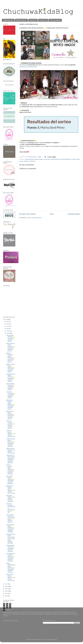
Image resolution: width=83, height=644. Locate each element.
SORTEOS (33, 20)
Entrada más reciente (28, 214)
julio (8, 321)
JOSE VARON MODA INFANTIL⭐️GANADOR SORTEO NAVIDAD (10, 528)
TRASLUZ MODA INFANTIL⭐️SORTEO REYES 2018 (11, 434)
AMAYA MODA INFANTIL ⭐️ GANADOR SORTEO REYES (11, 387)
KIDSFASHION (55, 159)
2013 (7, 593)
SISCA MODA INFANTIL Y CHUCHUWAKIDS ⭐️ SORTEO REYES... (11, 519)
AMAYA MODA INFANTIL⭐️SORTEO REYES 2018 (11, 451)
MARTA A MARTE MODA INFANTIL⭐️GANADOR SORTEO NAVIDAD (10, 469)
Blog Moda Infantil (33, 159)
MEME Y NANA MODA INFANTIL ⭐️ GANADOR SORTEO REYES (11, 368)
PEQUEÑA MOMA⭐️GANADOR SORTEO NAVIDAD (10, 499)
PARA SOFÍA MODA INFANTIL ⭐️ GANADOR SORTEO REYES (11, 415)
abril (8, 329)
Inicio (52, 214)
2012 (7, 596)
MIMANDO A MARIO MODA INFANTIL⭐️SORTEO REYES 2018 (11, 490)
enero (8, 333)
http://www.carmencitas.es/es (28, 67)
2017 (7, 584)
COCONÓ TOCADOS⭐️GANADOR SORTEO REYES (11, 395)
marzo (8, 331)
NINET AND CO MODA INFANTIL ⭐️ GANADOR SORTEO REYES (11, 347)
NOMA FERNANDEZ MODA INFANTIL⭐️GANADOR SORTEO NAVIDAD (11, 568)
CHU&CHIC (43, 20)
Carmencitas (47, 159)
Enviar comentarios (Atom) (34, 218)
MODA (74, 159)
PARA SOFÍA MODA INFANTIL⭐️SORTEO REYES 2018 (11, 577)
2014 (7, 591)
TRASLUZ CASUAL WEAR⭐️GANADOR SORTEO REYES (10, 425)
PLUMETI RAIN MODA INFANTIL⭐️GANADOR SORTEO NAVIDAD (11, 443)
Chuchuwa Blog (32, 157)
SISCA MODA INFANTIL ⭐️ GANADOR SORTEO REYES (11, 338)
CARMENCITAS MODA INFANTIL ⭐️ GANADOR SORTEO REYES (11, 378)
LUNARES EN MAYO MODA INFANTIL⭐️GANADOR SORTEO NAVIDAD (11, 459)
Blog (26, 159)
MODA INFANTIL (21, 20)
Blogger (41, 159)
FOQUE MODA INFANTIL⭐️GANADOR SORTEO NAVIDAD (10, 548)
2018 (7, 319)
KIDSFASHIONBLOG (66, 159)
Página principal (8, 20)
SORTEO (26, 161)
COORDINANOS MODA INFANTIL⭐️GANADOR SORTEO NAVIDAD (10, 557)
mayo (8, 326)
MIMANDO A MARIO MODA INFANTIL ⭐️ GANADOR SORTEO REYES (11, 405)
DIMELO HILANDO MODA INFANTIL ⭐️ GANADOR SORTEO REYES (11, 358)
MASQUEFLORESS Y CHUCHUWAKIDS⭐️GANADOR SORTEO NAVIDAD (11, 539)
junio (8, 324)
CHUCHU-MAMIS (55, 20)
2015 (7, 589)
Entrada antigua (74, 214)
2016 (7, 586)
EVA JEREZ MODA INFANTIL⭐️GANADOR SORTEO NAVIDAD (10, 480)
